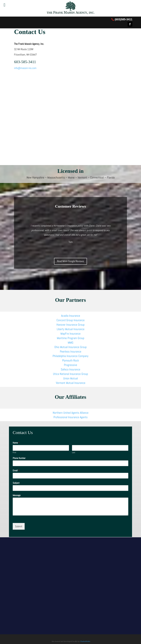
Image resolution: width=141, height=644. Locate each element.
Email (16, 471)
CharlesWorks (85, 641)
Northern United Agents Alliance (71, 413)
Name (16, 443)
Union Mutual (70, 378)
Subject (16, 483)
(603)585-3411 (124, 19)
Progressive (70, 365)
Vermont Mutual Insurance (71, 383)
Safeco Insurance (70, 369)
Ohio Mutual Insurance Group (70, 347)
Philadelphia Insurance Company (70, 356)
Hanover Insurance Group (70, 325)
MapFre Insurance (70, 334)
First (14, 453)
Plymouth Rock (70, 360)
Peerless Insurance (71, 351)
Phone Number (19, 458)
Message (17, 495)
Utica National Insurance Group (70, 374)
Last (74, 453)
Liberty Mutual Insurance (71, 329)
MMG (71, 343)
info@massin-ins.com (25, 68)
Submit (19, 526)
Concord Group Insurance (70, 320)
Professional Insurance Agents (70, 417)
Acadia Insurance (71, 316)
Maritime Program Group (71, 338)
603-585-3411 (25, 62)
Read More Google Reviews (70, 261)
